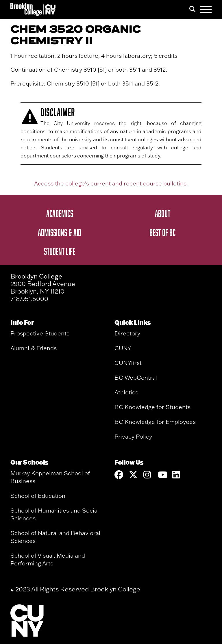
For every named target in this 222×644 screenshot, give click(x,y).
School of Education (38, 496)
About (163, 213)
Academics (60, 213)
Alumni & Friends (34, 348)
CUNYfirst (128, 363)
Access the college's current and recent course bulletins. (111, 183)
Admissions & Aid (60, 232)
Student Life (60, 251)
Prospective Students (40, 333)
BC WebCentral (136, 377)
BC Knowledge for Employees (155, 422)
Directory (127, 333)
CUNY (123, 348)
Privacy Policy (133, 436)
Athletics (126, 392)
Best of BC (162, 232)
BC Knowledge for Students (152, 407)
